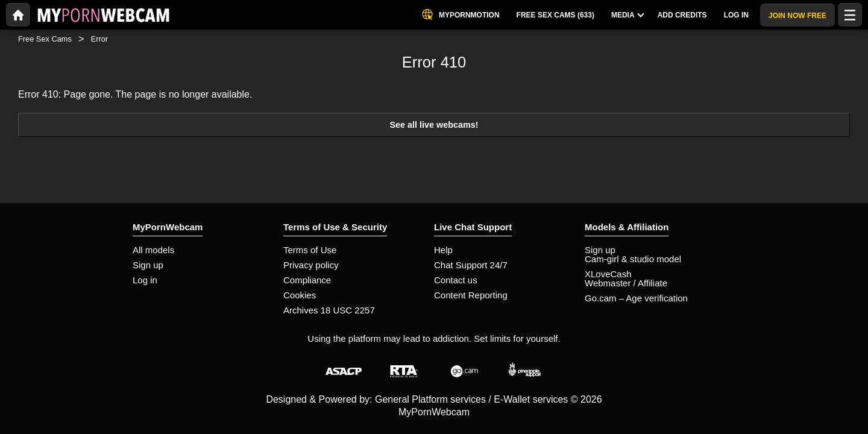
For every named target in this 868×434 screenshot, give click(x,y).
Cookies (300, 295)
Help (443, 250)
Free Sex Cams (45, 39)
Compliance (307, 280)
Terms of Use (310, 250)
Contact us (456, 280)
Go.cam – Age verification (636, 298)
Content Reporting (471, 295)
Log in (145, 280)
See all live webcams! (434, 125)
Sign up (148, 265)
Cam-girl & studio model (633, 259)
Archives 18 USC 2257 (329, 310)
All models (153, 250)
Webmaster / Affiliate (626, 283)
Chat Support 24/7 (471, 265)
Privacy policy (311, 265)
